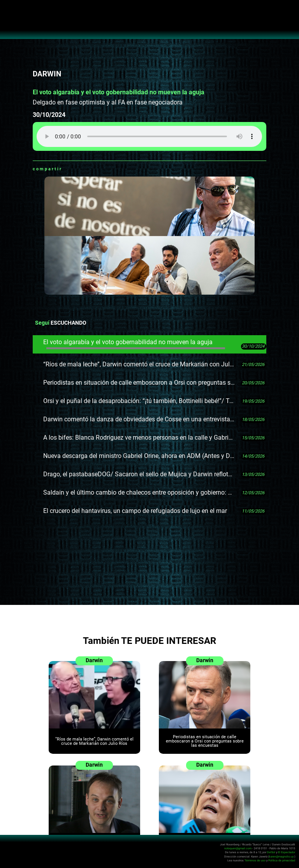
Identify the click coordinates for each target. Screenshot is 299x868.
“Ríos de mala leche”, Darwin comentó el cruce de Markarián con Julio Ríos (139, 364)
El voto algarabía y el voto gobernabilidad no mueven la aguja (134, 344)
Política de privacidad (282, 860)
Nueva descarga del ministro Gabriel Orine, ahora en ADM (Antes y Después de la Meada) (139, 456)
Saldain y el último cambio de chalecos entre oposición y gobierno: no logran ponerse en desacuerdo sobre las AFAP (139, 492)
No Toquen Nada (150, 23)
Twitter (88, 169)
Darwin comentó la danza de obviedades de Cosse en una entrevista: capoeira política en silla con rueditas (139, 419)
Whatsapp (68, 169)
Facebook (78, 169)
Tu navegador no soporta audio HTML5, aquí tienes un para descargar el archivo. (149, 136)
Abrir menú (10, 10)
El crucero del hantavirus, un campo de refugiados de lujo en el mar (135, 511)
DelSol (271, 852)
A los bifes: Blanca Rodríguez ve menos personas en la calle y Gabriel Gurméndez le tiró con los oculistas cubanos (139, 438)
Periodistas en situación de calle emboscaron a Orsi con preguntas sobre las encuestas (139, 383)
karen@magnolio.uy (281, 856)
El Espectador (287, 852)
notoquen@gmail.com (238, 848)
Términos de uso (255, 860)
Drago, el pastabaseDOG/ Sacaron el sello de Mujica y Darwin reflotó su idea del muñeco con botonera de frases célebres (139, 474)
